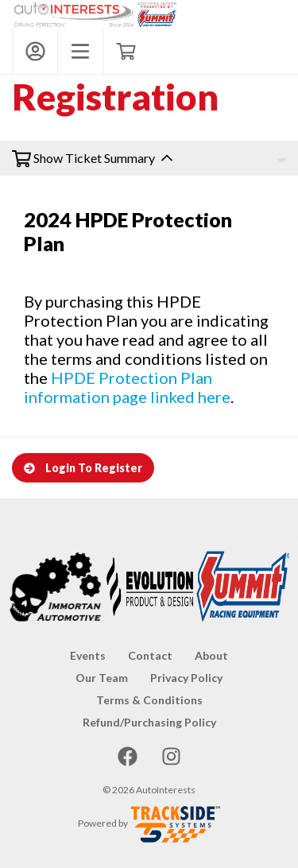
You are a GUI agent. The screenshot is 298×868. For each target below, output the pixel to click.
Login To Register (83, 468)
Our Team (102, 678)
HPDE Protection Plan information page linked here (127, 387)
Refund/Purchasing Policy (149, 722)
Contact (150, 655)
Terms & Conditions (149, 700)
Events (88, 655)
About (211, 655)
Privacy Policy (186, 678)
